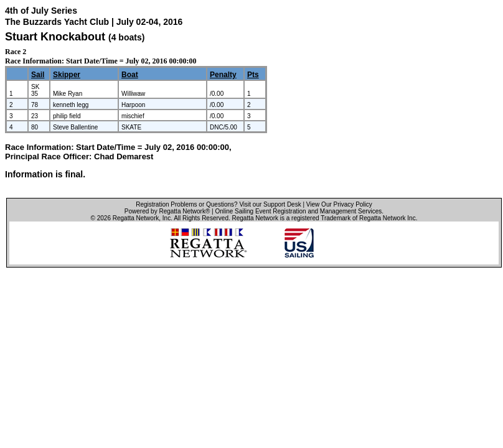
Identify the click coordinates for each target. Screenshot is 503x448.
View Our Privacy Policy (339, 204)
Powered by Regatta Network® (167, 211)
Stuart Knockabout (55, 37)
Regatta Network (136, 218)
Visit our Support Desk (270, 204)
